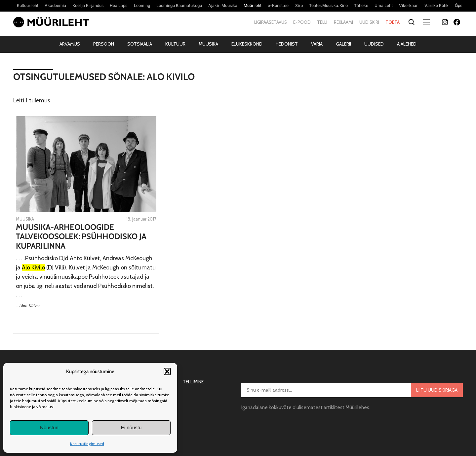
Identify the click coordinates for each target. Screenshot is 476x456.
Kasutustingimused (87, 444)
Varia (317, 44)
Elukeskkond (247, 44)
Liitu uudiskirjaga (437, 390)
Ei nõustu (131, 427)
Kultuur (175, 44)
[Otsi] (411, 22)
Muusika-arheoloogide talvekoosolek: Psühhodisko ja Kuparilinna (81, 237)
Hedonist (287, 44)
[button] (167, 371)
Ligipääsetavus (271, 22)
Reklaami (343, 22)
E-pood (302, 22)
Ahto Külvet (29, 306)
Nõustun (49, 427)
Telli (322, 22)
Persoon (104, 44)
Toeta (393, 22)
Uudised (374, 44)
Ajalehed (407, 44)
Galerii (343, 44)
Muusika (208, 44)
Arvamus (70, 44)
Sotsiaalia (140, 44)
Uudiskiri (369, 22)
